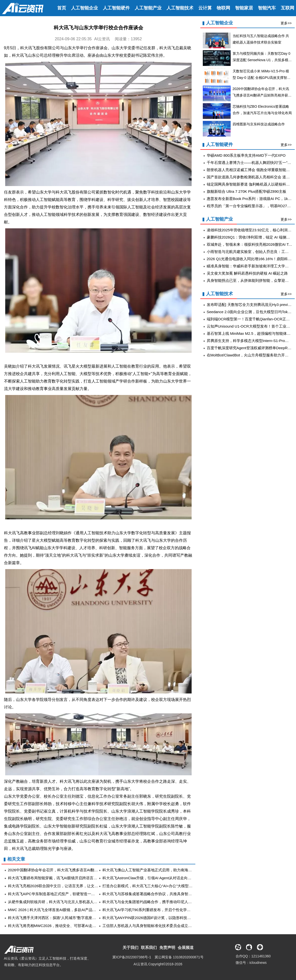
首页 (62, 8)
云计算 (205, 8)
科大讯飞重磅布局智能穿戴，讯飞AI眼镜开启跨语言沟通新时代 (60, 878)
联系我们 (149, 948)
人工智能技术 (180, 8)
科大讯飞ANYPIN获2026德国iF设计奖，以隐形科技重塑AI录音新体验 (160, 918)
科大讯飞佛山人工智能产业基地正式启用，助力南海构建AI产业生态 (158, 870)
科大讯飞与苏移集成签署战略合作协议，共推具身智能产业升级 (155, 894)
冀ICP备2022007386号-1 (132, 957)
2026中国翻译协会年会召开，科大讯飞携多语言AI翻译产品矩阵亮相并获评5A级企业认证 (81, 870)
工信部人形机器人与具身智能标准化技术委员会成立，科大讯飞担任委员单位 (166, 926)
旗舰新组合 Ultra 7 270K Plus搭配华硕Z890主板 (247, 191)
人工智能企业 (85, 8)
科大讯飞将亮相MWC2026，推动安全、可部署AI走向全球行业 (60, 926)
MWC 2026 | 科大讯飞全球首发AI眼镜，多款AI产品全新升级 (58, 910)
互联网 (288, 8)
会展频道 (186, 948)
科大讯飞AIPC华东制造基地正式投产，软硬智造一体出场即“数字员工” (66, 894)
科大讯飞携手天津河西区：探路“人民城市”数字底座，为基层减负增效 (65, 918)
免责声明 (167, 948)
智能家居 (244, 8)
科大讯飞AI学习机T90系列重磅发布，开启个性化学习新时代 (152, 910)
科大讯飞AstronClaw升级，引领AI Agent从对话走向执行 (149, 878)
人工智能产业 (148, 8)
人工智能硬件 (116, 8)
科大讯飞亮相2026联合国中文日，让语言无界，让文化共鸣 (57, 886)
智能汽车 (267, 8)
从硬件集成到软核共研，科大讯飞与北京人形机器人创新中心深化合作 (66, 902)
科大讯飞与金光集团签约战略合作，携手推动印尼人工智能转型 (155, 902)
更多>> (286, 23)
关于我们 (130, 948)
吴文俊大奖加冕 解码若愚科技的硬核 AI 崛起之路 (247, 273)
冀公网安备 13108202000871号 (179, 957)
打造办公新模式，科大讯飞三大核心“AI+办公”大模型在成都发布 (155, 886)
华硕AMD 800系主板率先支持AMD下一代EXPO (246, 155)
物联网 (223, 8)
